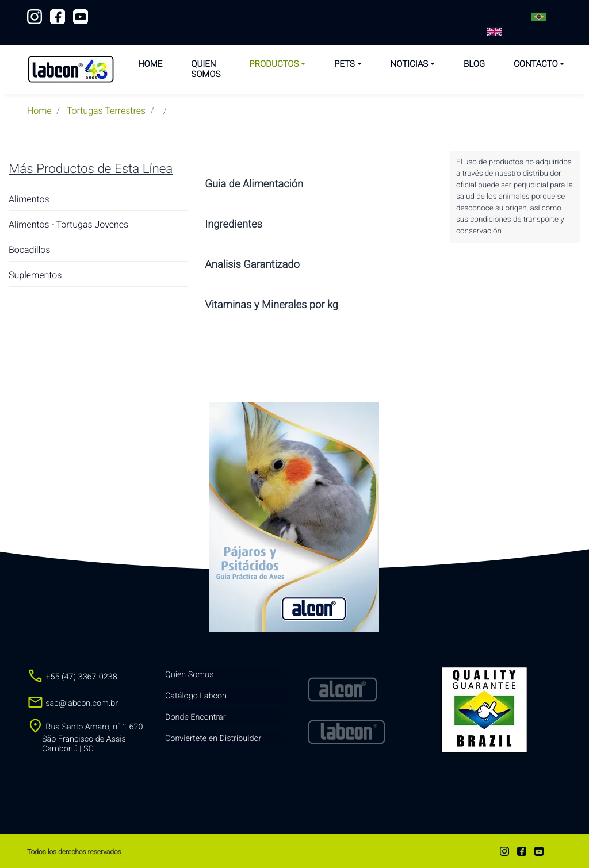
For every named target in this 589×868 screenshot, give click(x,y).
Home (150, 64)
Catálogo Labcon (196, 696)
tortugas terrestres (106, 111)
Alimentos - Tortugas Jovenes (68, 224)
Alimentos (29, 199)
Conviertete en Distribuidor (213, 738)
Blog (474, 64)
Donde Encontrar (196, 717)
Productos (274, 64)
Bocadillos (29, 250)
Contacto (536, 64)
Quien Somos (206, 69)
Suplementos (35, 275)
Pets (345, 64)
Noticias (410, 64)
